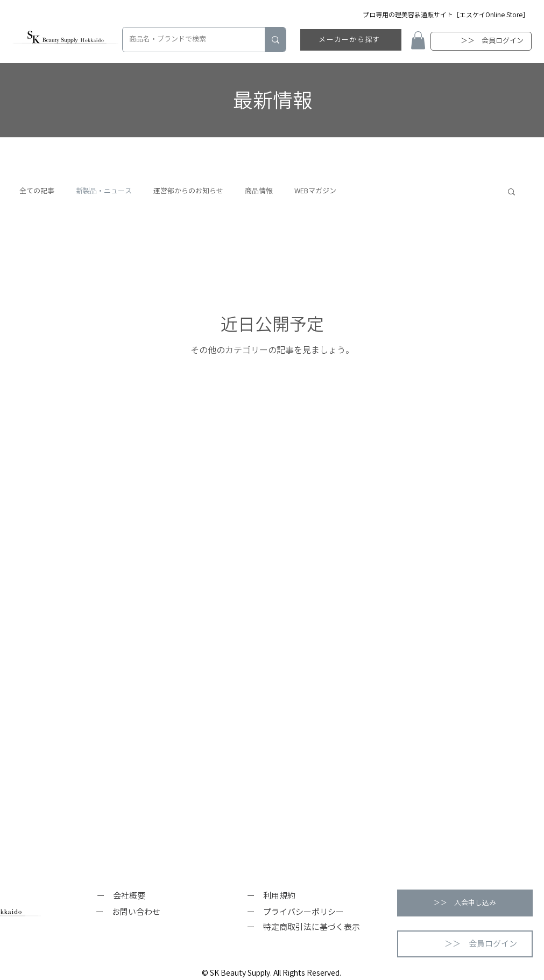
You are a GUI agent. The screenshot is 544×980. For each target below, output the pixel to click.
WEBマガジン (315, 191)
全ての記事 (37, 191)
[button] (418, 40)
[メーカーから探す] (351, 40)
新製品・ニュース (104, 191)
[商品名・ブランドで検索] (186, 40)
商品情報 (259, 191)
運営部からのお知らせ (188, 191)
